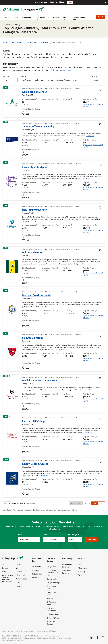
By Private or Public (52, 603)
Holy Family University (34, 210)
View (70, 2)
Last (102, 503)
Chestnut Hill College (34, 421)
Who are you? (74, 535)
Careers (5, 568)
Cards (96, 80)
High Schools (37, 574)
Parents (35, 578)
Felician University (32, 252)
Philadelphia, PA (28, 130)
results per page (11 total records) (19, 503)
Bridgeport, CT (27, 170)
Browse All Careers (51, 623)
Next (95, 503)
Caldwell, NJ (27, 341)
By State (50, 598)
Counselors (36, 567)
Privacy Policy (21, 575)
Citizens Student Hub (79, 18)
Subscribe (92, 540)
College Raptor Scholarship (68, 566)
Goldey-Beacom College (35, 464)
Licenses (19, 586)
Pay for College (43, 18)
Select (72, 540)
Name (20, 535)
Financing (82, 572)
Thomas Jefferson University (38, 127)
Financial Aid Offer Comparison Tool (54, 573)
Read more (90, 136)
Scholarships (27, 18)
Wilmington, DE (28, 467)
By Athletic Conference (51, 610)
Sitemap (19, 572)
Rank (7, 80)
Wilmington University (34, 92)
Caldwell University (33, 338)
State (75, 80)
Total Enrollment (32, 42)
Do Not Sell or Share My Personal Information (8, 579)
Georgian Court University (37, 295)
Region (50, 80)
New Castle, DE (28, 95)
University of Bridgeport (36, 167)
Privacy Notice (21, 579)
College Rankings (17, 42)
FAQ (17, 568)
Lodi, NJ (25, 256)
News (4, 572)
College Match (52, 567)
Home (5, 42)
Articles (56, 18)
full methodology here (61, 70)
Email (45, 535)
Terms (18, 582)
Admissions (82, 568)
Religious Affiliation (63, 80)
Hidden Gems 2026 (52, 594)
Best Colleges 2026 (52, 587)
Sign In (101, 17)
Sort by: (6, 76)
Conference (45, 42)
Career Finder (52, 579)
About (66, 18)
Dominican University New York (40, 381)
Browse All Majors (54, 618)
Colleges (35, 570)
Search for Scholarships (67, 572)
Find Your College (11, 18)
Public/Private (39, 80)
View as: (95, 76)
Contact (19, 564)
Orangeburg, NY (28, 384)
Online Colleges (53, 614)
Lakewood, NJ (27, 298)
